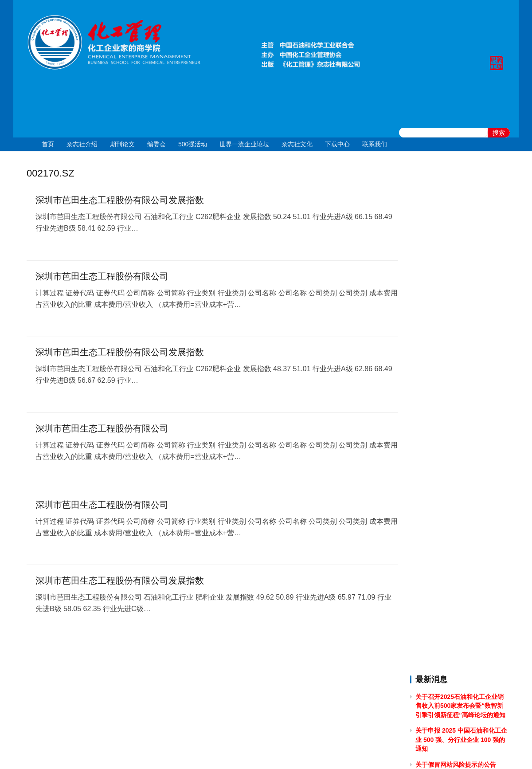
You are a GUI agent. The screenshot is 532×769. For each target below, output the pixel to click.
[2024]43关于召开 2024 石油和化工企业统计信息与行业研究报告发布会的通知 (461, 380)
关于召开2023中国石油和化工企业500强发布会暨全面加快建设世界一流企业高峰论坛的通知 (461, 560)
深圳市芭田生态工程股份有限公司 (102, 277)
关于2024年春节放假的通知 (453, 494)
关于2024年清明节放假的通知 (456, 420)
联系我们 (375, 144)
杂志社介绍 (82, 144)
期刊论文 (122, 144)
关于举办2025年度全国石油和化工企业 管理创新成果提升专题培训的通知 (460, 281)
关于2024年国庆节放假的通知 (456, 330)
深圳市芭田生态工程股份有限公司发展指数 (120, 200)
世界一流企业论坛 (244, 144)
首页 (48, 144)
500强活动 (193, 144)
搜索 (499, 133)
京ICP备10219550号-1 (217, 751)
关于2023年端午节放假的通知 (456, 585)
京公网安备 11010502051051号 (303, 751)
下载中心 (337, 144)
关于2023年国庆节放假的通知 (456, 510)
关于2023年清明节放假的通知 (456, 634)
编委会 (156, 144)
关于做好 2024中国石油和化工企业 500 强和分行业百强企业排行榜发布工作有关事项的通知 (460, 445)
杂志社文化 (297, 144)
